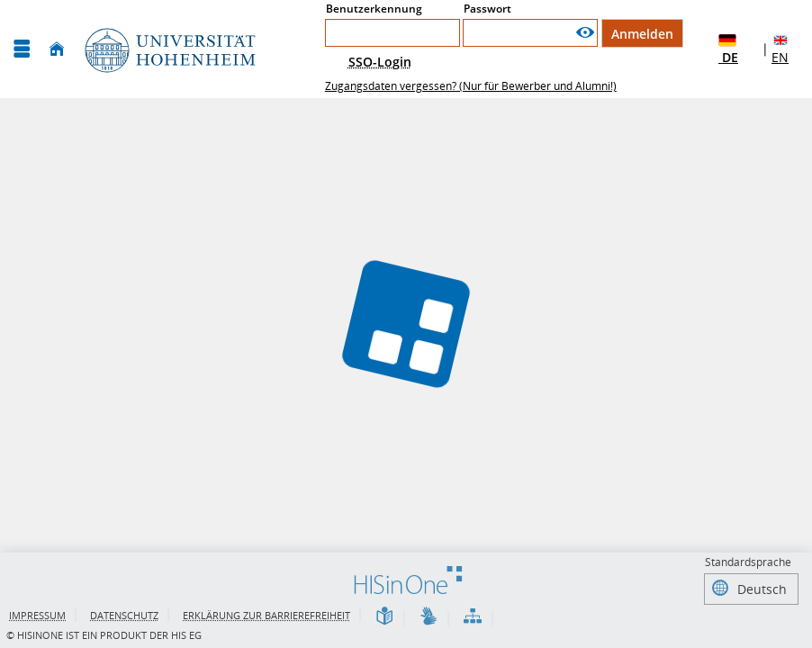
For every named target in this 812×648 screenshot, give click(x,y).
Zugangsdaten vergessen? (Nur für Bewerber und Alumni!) (471, 86)
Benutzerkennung (374, 9)
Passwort (487, 9)
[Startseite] (57, 49)
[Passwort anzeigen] (585, 33)
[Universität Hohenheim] (168, 49)
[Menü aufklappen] (22, 49)
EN (780, 49)
